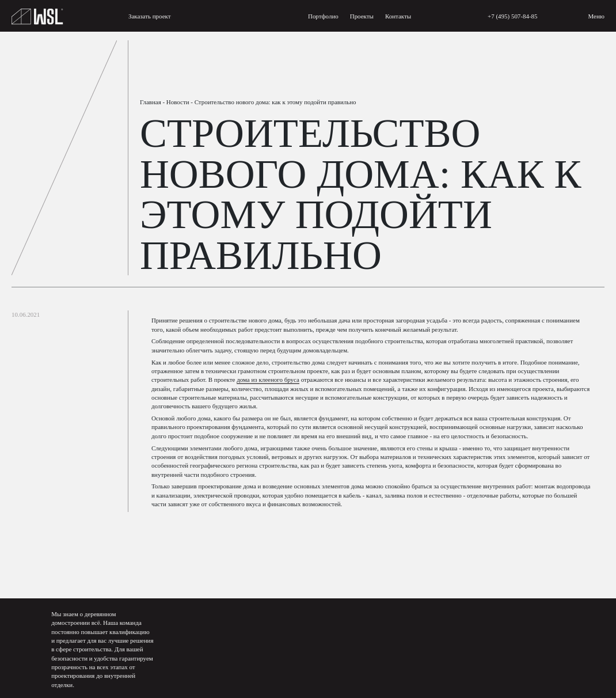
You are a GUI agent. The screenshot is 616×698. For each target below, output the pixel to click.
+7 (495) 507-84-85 (513, 16)
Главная (151, 102)
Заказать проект (150, 16)
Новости (178, 102)
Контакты (398, 16)
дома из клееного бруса (268, 380)
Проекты (362, 16)
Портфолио (323, 16)
